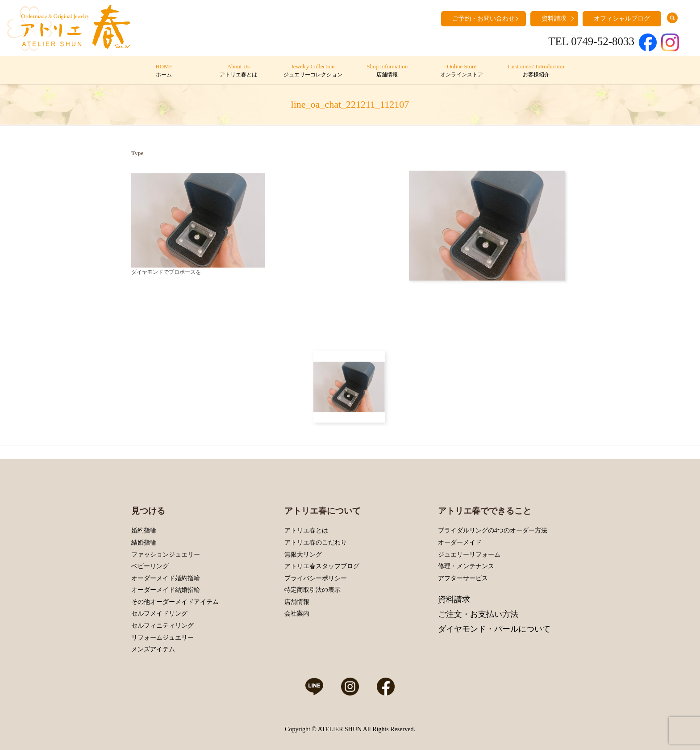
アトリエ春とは (306, 530)
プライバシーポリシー (316, 578)
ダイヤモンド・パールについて (494, 629)
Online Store (461, 71)
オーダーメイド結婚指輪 (166, 590)
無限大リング (303, 555)
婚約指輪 (144, 530)
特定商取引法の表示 (312, 590)
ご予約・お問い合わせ (483, 19)
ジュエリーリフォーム (469, 555)
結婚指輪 (144, 543)
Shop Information (387, 71)
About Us (238, 71)
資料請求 (554, 19)
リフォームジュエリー (162, 638)
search (672, 18)
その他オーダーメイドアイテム (175, 602)
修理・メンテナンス (466, 566)
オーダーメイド (460, 543)
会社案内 (297, 614)
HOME (164, 71)
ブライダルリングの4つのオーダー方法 (493, 530)
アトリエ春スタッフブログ (322, 566)
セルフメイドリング (159, 614)
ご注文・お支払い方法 (478, 614)
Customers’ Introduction (536, 71)
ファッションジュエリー (166, 555)
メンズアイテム (153, 649)
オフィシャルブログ (622, 19)
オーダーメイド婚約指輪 (166, 578)
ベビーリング (150, 566)
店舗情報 (297, 602)
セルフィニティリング (162, 626)
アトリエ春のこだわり (316, 543)
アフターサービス (463, 578)
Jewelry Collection (313, 71)
